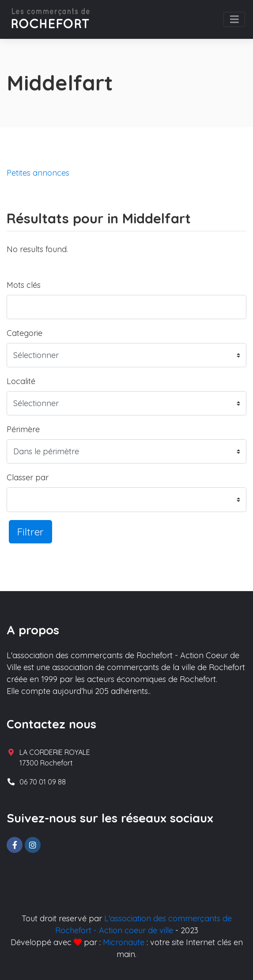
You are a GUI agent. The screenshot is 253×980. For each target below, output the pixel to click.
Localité (21, 381)
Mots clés (24, 285)
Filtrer (30, 532)
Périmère (23, 429)
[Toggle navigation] (234, 19)
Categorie (25, 333)
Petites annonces (38, 173)
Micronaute (124, 942)
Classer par (28, 477)
